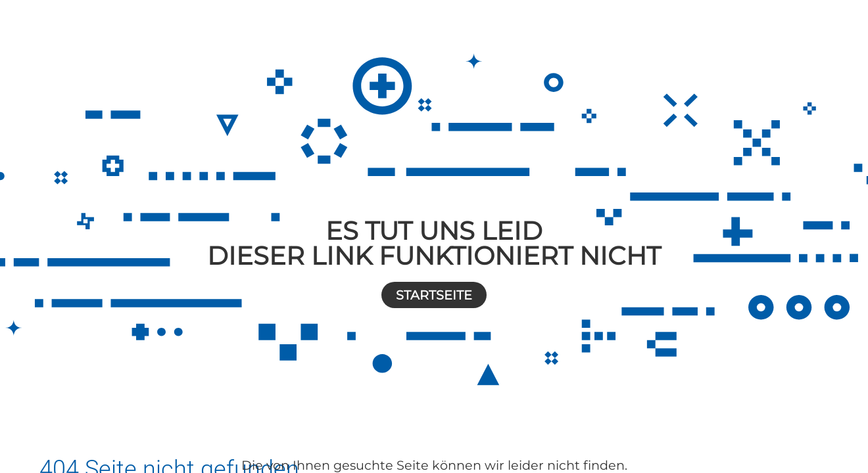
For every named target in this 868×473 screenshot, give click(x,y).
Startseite (434, 295)
